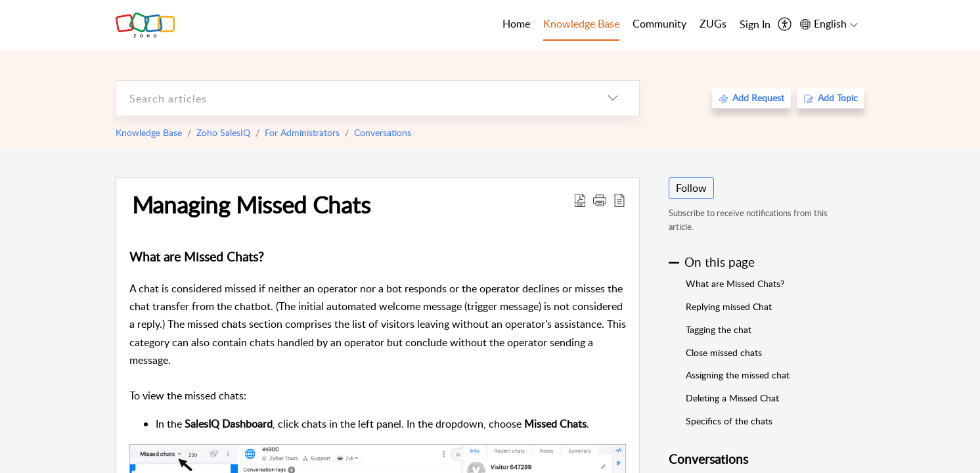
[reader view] (619, 200)
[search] (351, 98)
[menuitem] (755, 25)
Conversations (383, 132)
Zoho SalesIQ (223, 132)
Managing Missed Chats (251, 204)
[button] (600, 200)
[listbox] (613, 98)
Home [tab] (516, 24)
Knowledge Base (149, 132)
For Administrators (302, 132)
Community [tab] (659, 24)
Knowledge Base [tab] (581, 24)
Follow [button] (691, 188)
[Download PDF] (580, 200)
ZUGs (713, 24)
